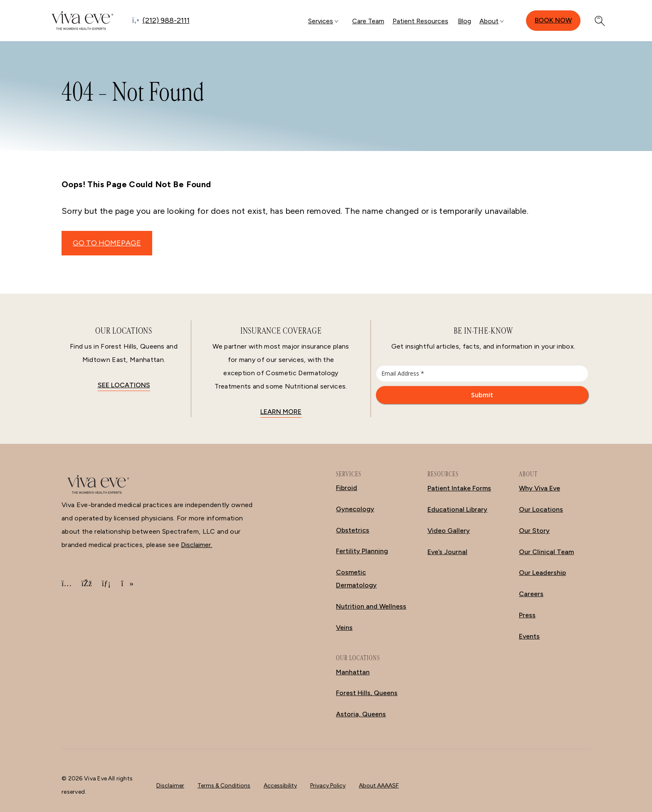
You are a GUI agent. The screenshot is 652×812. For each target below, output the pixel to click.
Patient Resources (420, 21)
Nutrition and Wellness (371, 606)
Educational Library (457, 509)
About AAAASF (379, 786)
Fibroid (347, 488)
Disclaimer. (196, 545)
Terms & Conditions (224, 786)
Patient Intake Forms (459, 488)
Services (321, 21)
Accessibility (280, 786)
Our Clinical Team (546, 552)
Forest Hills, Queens (367, 693)
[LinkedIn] (106, 584)
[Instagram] (67, 584)
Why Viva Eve (540, 488)
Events (529, 636)
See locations (124, 385)
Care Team (368, 21)
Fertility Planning (362, 551)
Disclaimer (170, 786)
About (489, 21)
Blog (464, 21)
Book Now (553, 20)
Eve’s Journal (447, 552)
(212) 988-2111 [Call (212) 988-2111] (166, 20)
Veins (344, 628)
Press (527, 615)
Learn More (281, 412)
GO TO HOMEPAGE (107, 243)
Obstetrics (353, 530)
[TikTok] (126, 584)
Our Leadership (542, 573)
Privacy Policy (328, 786)
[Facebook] (86, 584)
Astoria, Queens (361, 714)
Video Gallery (449, 531)
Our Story (534, 531)
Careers (531, 594)
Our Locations (541, 509)
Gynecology (355, 509)
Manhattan (353, 672)
